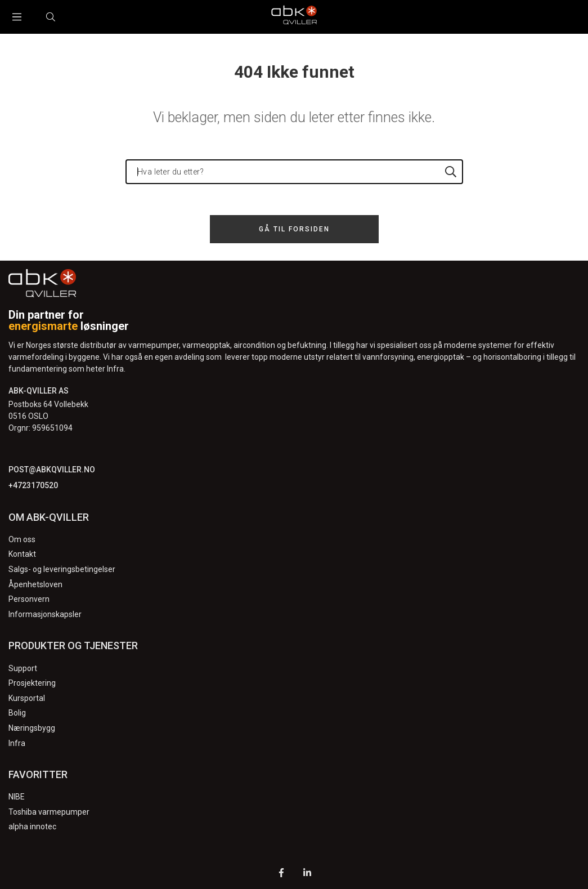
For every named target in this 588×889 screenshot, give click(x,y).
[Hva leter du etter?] (294, 172)
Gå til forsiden (294, 229)
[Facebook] (281, 874)
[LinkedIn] (307, 874)
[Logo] (294, 17)
